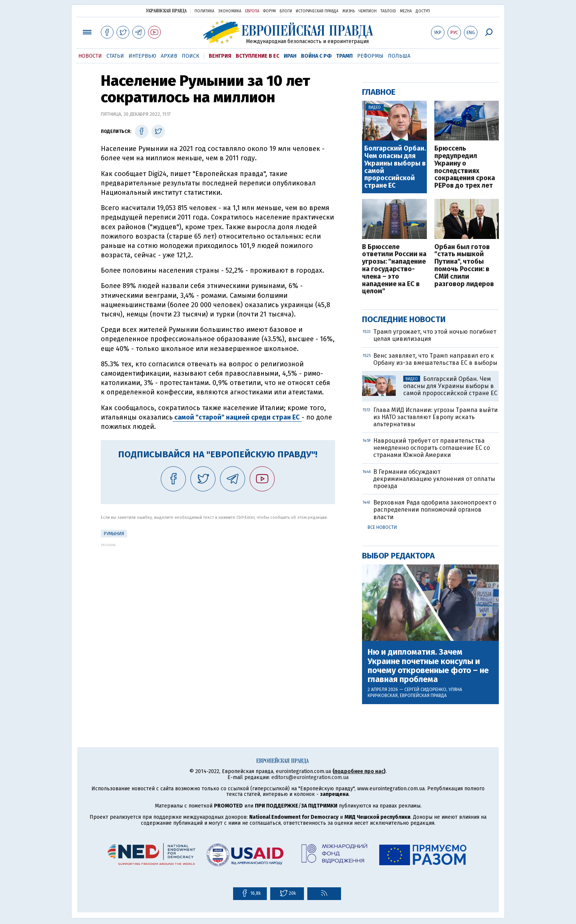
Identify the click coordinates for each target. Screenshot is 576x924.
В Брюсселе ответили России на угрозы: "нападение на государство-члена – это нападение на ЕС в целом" (394, 269)
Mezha (406, 11)
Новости (90, 56)
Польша (399, 56)
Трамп (344, 56)
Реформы (370, 56)
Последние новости (404, 319)
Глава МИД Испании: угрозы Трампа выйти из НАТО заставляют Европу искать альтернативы (435, 417)
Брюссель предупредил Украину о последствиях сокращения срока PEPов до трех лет (465, 167)
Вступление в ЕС (257, 56)
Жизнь (349, 11)
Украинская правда (166, 11)
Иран (290, 56)
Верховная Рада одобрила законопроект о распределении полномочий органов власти (435, 510)
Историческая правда (317, 11)
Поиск (191, 56)
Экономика (230, 11)
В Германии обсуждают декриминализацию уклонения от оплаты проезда (434, 479)
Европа (252, 11)
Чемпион (368, 11)
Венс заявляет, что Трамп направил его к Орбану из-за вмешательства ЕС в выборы (435, 359)
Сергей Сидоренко (425, 690)
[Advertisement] (218, 599)
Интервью (142, 56)
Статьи (115, 56)
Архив (169, 56)
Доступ (423, 11)
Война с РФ (316, 56)
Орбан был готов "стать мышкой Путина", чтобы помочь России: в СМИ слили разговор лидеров (464, 266)
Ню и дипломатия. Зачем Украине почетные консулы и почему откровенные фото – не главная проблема (428, 666)
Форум (269, 11)
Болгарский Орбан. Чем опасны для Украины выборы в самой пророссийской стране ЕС (395, 167)
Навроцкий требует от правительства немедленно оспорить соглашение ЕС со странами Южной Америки (432, 448)
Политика (204, 11)
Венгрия (220, 56)
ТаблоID (388, 11)
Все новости (382, 527)
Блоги (286, 11)
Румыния (114, 534)
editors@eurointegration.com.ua (310, 777)
